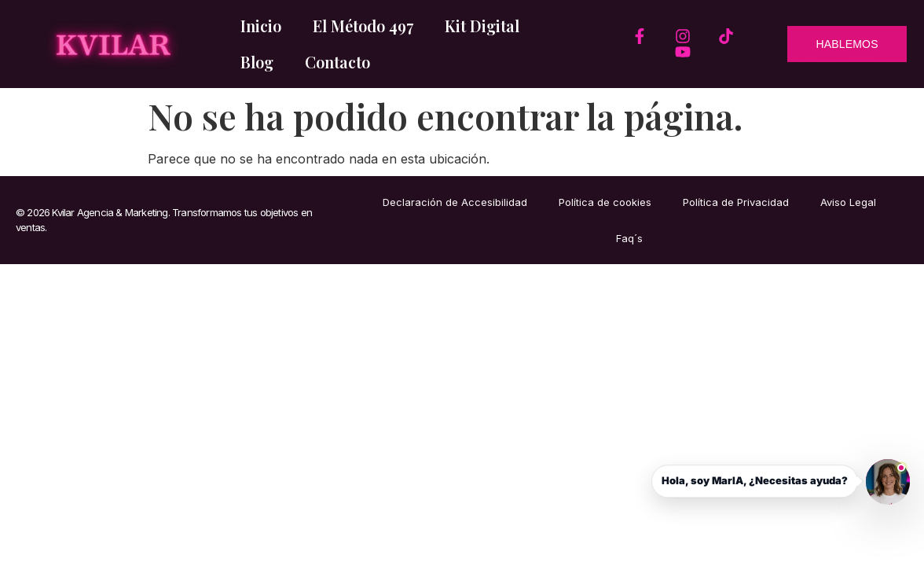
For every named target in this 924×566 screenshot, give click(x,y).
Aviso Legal (848, 202)
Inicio (261, 26)
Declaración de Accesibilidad (455, 202)
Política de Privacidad (736, 202)
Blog (257, 62)
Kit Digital (482, 26)
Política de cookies (605, 202)
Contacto (337, 62)
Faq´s (629, 238)
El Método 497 (363, 26)
